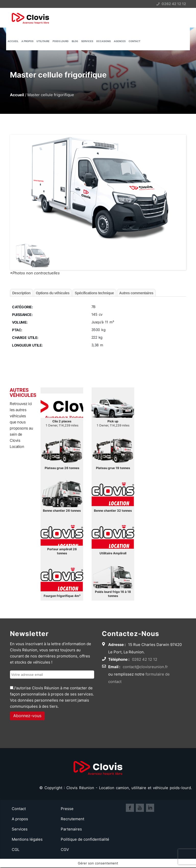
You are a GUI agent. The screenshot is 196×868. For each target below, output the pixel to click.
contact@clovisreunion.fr (145, 667)
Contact (134, 41)
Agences (120, 41)
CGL (16, 849)
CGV (65, 849)
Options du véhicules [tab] (53, 293)
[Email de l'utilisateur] (52, 675)
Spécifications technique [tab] (94, 293)
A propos (27, 41)
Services (87, 41)
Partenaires (71, 829)
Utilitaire (43, 41)
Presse (67, 809)
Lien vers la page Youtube (140, 808)
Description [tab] (21, 293)
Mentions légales (27, 839)
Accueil (13, 41)
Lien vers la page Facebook (130, 808)
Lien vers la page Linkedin (150, 808)
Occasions (103, 41)
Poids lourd (61, 41)
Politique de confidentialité (85, 839)
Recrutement (72, 819)
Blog (75, 41)
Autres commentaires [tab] (136, 293)
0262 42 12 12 (171, 4)
